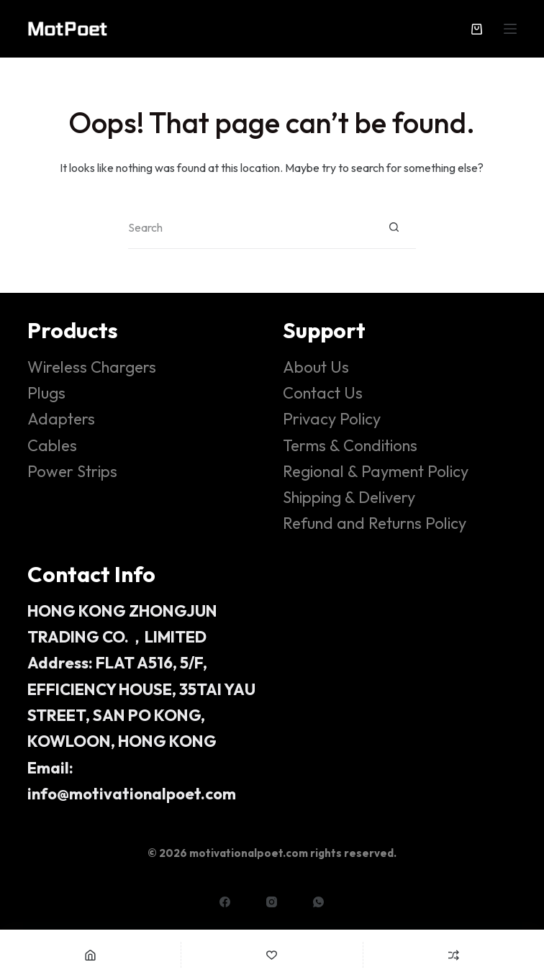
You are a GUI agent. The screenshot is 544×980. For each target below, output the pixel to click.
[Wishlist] (272, 955)
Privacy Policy (332, 419)
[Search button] (394, 227)
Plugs (46, 393)
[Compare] (454, 955)
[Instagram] (272, 902)
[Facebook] (225, 902)
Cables (52, 445)
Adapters (61, 419)
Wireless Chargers (92, 367)
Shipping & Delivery (349, 497)
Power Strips (72, 471)
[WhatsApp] (318, 902)
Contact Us (323, 393)
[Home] (90, 955)
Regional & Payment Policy (376, 471)
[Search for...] (250, 227)
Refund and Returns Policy (375, 523)
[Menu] (510, 29)
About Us (316, 367)
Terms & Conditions (350, 445)
